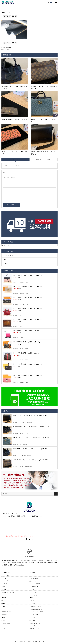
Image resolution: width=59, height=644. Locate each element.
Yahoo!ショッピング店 (35, 623)
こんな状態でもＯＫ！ (35, 587)
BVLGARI (4, 609)
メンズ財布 (4, 584)
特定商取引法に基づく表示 (36, 609)
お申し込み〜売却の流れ (35, 584)
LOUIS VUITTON (8, 255)
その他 (5, 264)
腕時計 (3, 587)
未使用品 (4, 589)
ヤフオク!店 (32, 626)
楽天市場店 (32, 620)
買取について (33, 581)
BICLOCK (9, 47)
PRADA (3, 606)
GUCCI (3, 601)
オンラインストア (34, 592)
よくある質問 (33, 603)
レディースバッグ (6, 575)
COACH (3, 620)
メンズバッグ (5, 578)
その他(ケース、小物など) (8, 592)
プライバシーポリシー (35, 615)
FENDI (5, 260)
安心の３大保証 (33, 595)
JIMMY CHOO (5, 626)
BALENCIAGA (5, 615)
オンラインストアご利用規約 (36, 612)
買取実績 (32, 589)
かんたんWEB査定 (34, 578)
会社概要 (32, 601)
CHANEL (4, 603)
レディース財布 (5, 581)
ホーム (31, 575)
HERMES (4, 598)
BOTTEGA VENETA (6, 612)
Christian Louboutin (6, 623)
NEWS (31, 598)
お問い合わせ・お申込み (35, 606)
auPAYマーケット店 (34, 629)
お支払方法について (34, 618)
